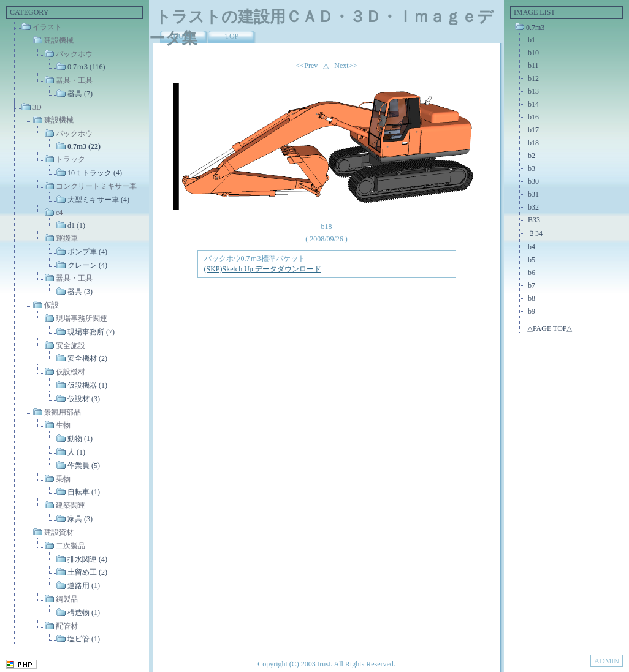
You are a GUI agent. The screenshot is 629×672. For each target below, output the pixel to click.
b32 (533, 207)
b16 (533, 117)
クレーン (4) (87, 265)
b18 (533, 143)
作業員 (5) (84, 466)
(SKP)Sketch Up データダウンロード (263, 269)
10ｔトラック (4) (95, 173)
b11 (533, 66)
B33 (534, 220)
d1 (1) (76, 225)
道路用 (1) (84, 586)
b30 (533, 181)
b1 (532, 40)
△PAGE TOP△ (550, 328)
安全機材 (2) (87, 358)
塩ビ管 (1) (84, 639)
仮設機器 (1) (87, 385)
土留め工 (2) (87, 572)
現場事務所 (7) (91, 332)
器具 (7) (80, 94)
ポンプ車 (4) (87, 252)
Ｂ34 (535, 233)
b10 (533, 53)
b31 (533, 194)
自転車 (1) (84, 492)
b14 (533, 104)
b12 (533, 78)
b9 (532, 311)
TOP (232, 36)
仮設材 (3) (84, 399)
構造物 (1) (84, 613)
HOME (184, 36)
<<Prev (307, 66)
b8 (532, 298)
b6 (532, 273)
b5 (532, 260)
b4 (532, 247)
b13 (533, 91)
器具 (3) (80, 292)
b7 (532, 285)
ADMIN (607, 661)
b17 (533, 130)
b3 (532, 168)
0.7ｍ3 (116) (86, 67)
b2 (532, 156)
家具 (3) (80, 519)
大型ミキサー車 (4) (98, 199)
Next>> (345, 66)
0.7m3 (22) (84, 146)
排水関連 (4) (87, 559)
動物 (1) (80, 439)
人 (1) (76, 452)
